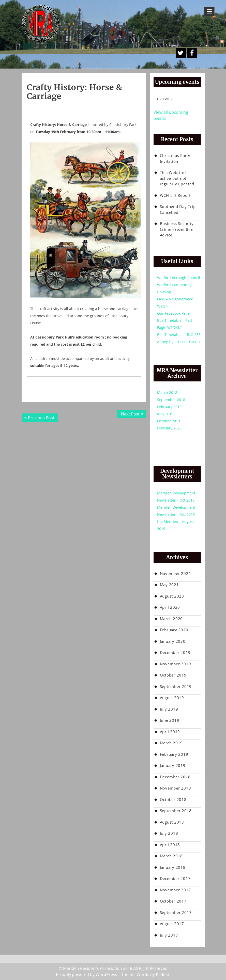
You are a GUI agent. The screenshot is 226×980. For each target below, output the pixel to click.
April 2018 (170, 845)
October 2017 (173, 901)
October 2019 (169, 421)
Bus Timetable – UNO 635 (179, 335)
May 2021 (169, 585)
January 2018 (173, 867)
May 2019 (165, 414)
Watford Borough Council (179, 278)
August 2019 (172, 698)
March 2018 (167, 392)
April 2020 (170, 607)
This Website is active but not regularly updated (177, 178)
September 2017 (176, 912)
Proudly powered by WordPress (86, 974)
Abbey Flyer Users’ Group (178, 342)
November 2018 (176, 788)
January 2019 (173, 765)
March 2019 (171, 743)
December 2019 (175, 652)
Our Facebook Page (173, 313)
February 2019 (169, 407)
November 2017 (176, 890)
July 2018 (169, 833)
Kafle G (163, 974)
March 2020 (171, 619)
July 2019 (169, 709)
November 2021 (176, 573)
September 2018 (171, 400)
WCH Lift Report (175, 195)
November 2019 (176, 664)
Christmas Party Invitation (175, 158)
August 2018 (172, 822)
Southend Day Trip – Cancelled (179, 209)
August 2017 (172, 924)
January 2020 (173, 641)
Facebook (192, 53)
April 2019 (170, 732)
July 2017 (169, 935)
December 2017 (175, 878)
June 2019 (170, 720)
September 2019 (176, 686)
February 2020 (169, 428)
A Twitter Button (181, 53)
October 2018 (173, 799)
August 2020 (172, 596)
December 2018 (175, 777)
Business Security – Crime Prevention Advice (178, 229)
